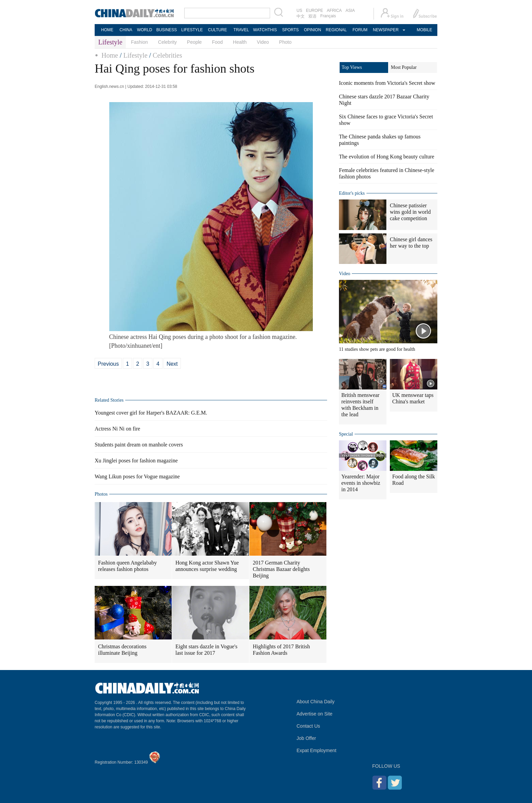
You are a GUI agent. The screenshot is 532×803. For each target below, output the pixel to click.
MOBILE (424, 30)
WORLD (145, 30)
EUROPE (315, 11)
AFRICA (334, 11)
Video (263, 42)
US (299, 11)
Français (328, 16)
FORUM (360, 30)
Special (346, 434)
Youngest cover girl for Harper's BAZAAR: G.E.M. (151, 413)
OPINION (313, 30)
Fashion (139, 42)
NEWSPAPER (385, 30)
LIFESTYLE (192, 30)
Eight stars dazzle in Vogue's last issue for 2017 (206, 650)
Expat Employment (317, 750)
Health (240, 42)
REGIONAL (336, 30)
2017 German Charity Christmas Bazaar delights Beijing (281, 569)
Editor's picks (352, 193)
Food (217, 42)
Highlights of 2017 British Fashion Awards (281, 650)
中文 (301, 16)
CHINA (126, 30)
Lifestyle (135, 55)
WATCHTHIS (265, 30)
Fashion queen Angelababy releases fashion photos (127, 566)
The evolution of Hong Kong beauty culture (387, 157)
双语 (312, 16)
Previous (108, 364)
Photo (286, 42)
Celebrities (167, 55)
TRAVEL (241, 30)
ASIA (350, 11)
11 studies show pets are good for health (377, 349)
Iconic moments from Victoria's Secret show (387, 83)
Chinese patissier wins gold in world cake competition (410, 212)
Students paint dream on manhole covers (139, 445)
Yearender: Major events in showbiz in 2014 (361, 483)
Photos (101, 494)
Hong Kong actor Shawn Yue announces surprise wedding (207, 566)
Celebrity (167, 42)
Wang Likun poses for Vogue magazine (137, 476)
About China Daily (316, 702)
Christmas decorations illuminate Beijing (122, 650)
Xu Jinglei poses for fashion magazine (136, 461)
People (194, 42)
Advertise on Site (315, 714)
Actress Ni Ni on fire (117, 429)
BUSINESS (167, 30)
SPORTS (290, 30)
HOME (107, 30)
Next (172, 364)
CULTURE (217, 30)
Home (110, 55)
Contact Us (308, 726)
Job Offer (306, 738)
